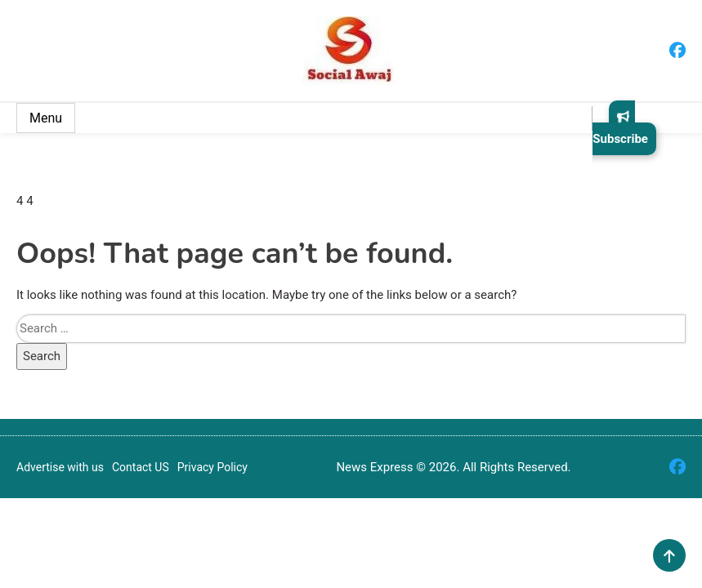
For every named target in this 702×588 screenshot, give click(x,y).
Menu (46, 118)
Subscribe (620, 128)
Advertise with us (60, 467)
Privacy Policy (212, 467)
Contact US (141, 467)
